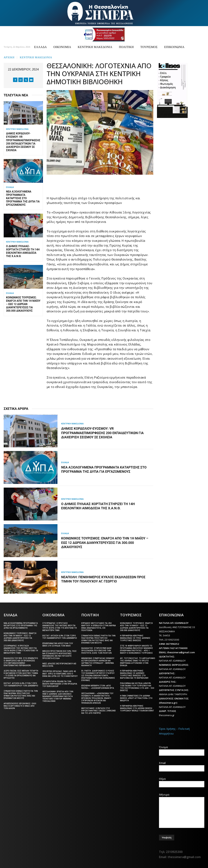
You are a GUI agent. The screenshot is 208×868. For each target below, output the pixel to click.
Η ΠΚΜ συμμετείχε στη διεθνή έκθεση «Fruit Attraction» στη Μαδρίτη (136, 698)
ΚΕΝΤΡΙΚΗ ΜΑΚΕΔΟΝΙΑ (36, 57)
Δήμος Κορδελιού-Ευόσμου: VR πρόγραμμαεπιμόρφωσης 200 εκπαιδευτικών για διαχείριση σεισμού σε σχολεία (102, 433)
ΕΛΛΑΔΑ (10, 187)
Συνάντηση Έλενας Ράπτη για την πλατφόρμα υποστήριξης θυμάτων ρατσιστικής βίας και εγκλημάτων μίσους (21, 694)
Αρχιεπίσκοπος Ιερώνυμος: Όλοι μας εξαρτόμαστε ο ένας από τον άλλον (20, 705)
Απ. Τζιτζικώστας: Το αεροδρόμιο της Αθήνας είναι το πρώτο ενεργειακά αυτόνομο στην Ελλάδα (138, 661)
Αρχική (9, 57)
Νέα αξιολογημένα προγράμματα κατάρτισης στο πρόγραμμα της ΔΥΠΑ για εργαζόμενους (23, 198)
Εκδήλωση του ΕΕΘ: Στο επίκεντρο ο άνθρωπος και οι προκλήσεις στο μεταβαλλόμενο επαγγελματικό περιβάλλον (21, 661)
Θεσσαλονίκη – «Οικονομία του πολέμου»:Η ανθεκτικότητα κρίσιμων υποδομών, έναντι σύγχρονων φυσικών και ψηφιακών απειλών (97, 698)
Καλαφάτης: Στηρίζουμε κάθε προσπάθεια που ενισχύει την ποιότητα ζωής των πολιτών (96, 650)
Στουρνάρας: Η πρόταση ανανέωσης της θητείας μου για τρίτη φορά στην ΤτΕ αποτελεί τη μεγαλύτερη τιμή (21, 649)
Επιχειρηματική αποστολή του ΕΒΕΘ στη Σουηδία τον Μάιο (58, 644)
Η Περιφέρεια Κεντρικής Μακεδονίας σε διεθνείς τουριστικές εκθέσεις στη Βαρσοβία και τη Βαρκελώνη (134, 674)
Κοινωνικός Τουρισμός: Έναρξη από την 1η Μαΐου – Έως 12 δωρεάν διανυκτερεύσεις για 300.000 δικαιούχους (23, 304)
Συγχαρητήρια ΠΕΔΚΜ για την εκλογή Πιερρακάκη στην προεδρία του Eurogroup (60, 683)
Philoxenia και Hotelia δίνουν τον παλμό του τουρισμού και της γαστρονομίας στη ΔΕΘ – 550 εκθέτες (137, 686)
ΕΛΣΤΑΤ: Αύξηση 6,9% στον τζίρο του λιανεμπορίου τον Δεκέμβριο (21, 684)
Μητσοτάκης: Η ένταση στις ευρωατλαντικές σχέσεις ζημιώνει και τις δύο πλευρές (98, 710)
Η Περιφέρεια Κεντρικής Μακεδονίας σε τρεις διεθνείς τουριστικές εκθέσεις (135, 638)
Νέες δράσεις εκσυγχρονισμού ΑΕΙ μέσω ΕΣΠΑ (59, 664)
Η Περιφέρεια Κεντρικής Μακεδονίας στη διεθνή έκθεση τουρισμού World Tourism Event (137, 708)
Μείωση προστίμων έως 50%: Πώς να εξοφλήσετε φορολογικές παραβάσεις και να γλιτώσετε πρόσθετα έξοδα (59, 654)
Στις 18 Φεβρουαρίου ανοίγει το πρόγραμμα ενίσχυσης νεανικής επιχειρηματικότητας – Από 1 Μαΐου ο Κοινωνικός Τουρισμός (136, 649)
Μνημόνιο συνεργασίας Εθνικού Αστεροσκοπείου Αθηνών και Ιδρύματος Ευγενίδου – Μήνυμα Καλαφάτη (98, 661)
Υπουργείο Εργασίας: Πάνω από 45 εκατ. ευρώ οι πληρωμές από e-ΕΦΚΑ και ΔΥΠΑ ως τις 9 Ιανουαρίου (60, 673)
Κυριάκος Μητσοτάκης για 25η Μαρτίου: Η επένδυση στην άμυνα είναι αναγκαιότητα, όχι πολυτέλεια (99, 626)
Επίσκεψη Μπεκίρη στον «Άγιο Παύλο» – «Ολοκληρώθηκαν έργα (98, 686)
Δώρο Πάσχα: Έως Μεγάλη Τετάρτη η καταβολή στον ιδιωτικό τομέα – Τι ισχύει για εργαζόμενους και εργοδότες (21, 674)
